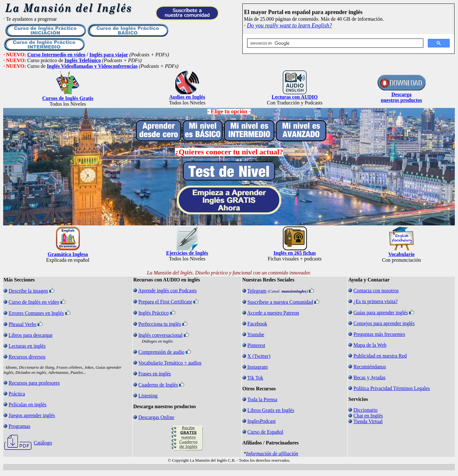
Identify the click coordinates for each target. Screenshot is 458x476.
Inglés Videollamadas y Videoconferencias (92, 66)
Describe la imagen (28, 291)
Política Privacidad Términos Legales (392, 388)
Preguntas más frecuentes (379, 334)
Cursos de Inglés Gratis (68, 98)
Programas (19, 426)
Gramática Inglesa (68, 254)
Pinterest (256, 345)
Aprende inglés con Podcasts (167, 291)
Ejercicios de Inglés (187, 253)
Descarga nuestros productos (401, 97)
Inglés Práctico (154, 313)
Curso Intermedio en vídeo (56, 55)
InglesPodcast (262, 421)
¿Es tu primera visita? (375, 301)
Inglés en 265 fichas (295, 253)
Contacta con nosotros (376, 291)
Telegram (257, 291)
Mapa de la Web (370, 345)
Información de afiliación (272, 454)
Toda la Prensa (262, 399)
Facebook (257, 324)
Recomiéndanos (370, 367)
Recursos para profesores (34, 383)
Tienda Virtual (368, 421)
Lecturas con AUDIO (295, 97)
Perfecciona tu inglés (160, 324)
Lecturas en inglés (27, 346)
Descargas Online (156, 417)
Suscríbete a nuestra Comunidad (280, 302)
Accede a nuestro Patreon (273, 313)
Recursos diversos (27, 357)
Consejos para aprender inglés (384, 323)
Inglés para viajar (109, 55)
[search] (335, 43)
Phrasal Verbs (22, 324)
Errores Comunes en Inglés (36, 313)
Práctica (17, 394)
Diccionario (365, 410)
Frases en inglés (155, 374)
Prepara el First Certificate (165, 302)
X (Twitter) (259, 356)
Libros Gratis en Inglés (271, 410)
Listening (148, 396)
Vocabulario (402, 254)
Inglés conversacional (160, 335)
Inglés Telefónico (83, 60)
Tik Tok (255, 378)
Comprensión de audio (161, 352)
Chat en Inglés (368, 416)
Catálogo (43, 443)
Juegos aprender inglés (32, 415)
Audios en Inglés (187, 97)
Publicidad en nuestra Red (380, 356)
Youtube (256, 334)
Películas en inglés (28, 405)
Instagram (258, 367)
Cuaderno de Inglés (158, 385)
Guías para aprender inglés (381, 313)
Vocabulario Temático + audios (170, 363)
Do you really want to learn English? (289, 25)
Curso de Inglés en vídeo (34, 302)
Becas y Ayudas (369, 377)
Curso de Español (265, 432)
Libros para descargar (31, 335)
